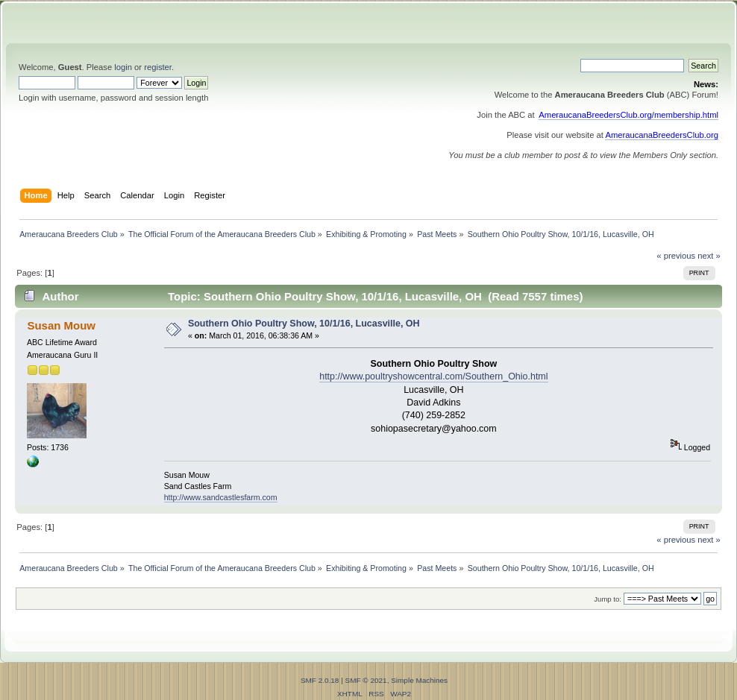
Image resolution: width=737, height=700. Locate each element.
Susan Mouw (61, 325)
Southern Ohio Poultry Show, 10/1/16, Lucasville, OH (304, 324)
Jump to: (608, 599)
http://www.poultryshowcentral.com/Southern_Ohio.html (433, 376)
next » (709, 256)
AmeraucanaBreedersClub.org (662, 135)
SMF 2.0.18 (320, 680)
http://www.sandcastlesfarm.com (221, 497)
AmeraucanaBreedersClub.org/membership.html (628, 115)
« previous (676, 256)
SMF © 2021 (366, 680)
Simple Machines (419, 680)
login (123, 67)
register (158, 67)
